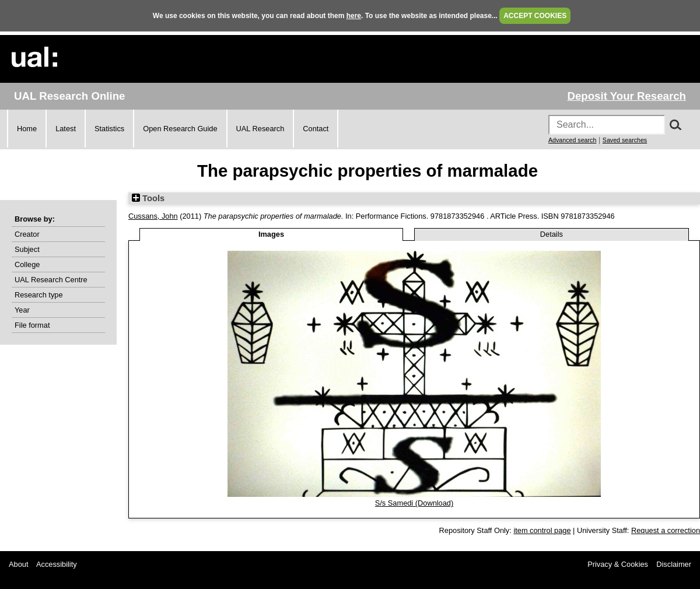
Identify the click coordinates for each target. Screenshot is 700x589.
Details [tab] (552, 234)
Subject (27, 249)
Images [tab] (271, 234)
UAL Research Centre (51, 280)
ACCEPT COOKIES (535, 16)
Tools (148, 198)
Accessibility (57, 564)
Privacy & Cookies (618, 564)
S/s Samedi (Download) (414, 503)
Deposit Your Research (626, 96)
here (354, 16)
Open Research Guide (180, 129)
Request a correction (666, 530)
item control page (542, 530)
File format (32, 325)
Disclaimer (674, 564)
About (18, 564)
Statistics (109, 129)
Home (27, 129)
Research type (39, 295)
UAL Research (260, 129)
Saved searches (625, 140)
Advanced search (572, 140)
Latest (66, 129)
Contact (316, 129)
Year (22, 310)
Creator (27, 234)
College (27, 264)
